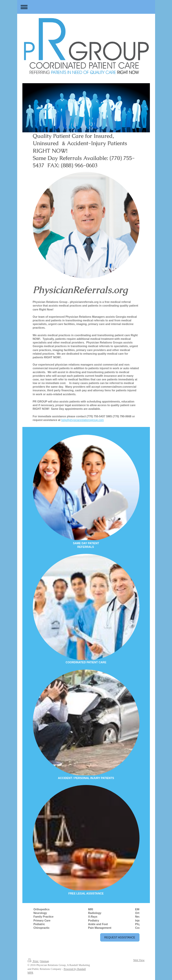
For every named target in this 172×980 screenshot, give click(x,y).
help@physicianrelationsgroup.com (82, 420)
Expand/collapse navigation (86, 7)
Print (33, 961)
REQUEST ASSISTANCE (120, 937)
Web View (139, 960)
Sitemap (44, 961)
